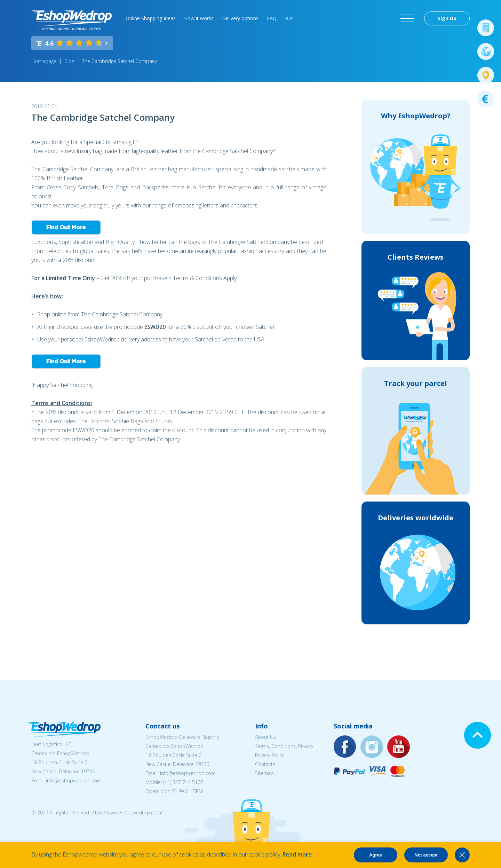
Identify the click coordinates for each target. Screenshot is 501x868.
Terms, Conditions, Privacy (284, 746)
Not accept (426, 855)
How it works (199, 18)
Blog (69, 61)
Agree (376, 855)
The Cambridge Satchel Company (120, 61)
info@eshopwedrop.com (74, 780)
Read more (297, 854)
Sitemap (264, 773)
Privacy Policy (269, 755)
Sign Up (447, 18)
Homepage (44, 61)
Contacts (265, 764)
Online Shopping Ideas (151, 18)
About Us (265, 737)
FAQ (272, 18)
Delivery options (240, 18)
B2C (290, 18)
